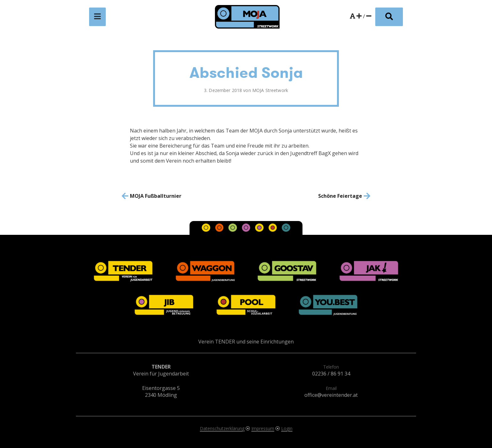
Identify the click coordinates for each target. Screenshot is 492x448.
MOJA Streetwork (270, 90)
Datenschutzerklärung (222, 428)
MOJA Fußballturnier (156, 196)
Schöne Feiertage (340, 196)
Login (287, 428)
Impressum (263, 428)
